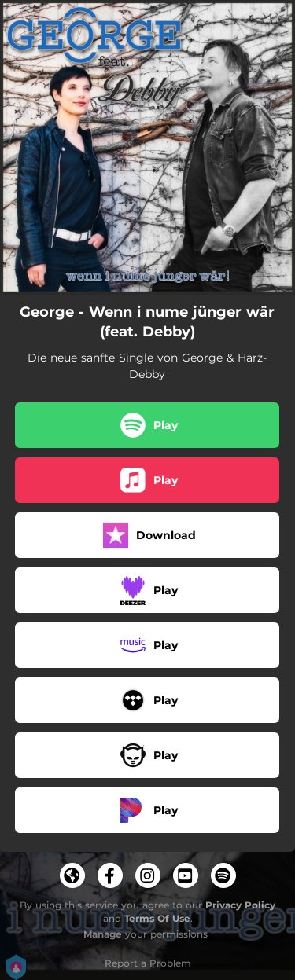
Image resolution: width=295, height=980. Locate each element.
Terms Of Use (157, 918)
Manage (103, 934)
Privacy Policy (240, 905)
